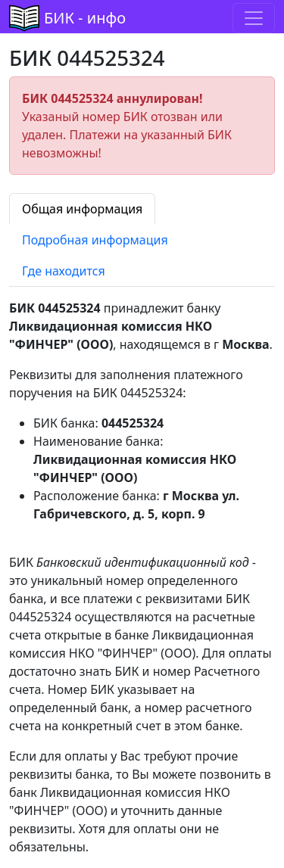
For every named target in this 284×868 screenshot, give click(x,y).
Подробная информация (95, 240)
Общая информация (82, 209)
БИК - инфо (85, 18)
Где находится (64, 271)
